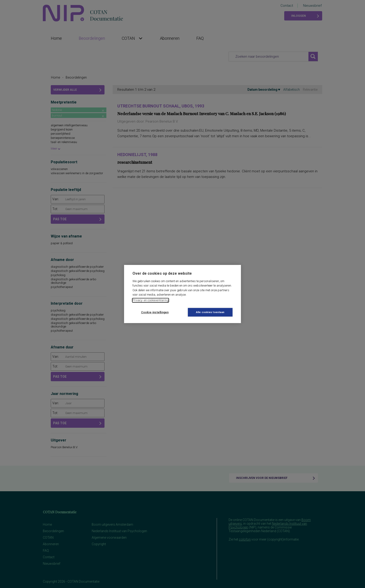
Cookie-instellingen (155, 312)
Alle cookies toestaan (210, 312)
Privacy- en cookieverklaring (150, 300)
